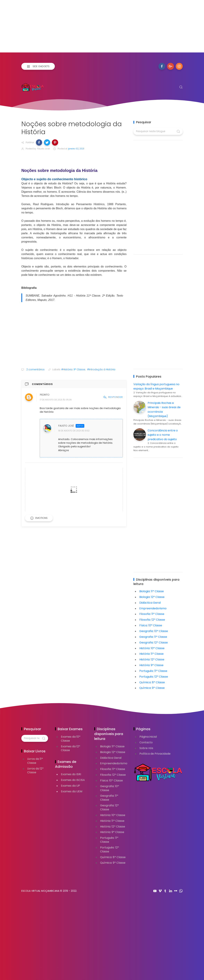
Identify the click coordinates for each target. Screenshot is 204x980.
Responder (113, 397)
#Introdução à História (101, 369)
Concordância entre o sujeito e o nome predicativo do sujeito (163, 435)
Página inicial (148, 737)
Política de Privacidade (155, 754)
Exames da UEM (72, 791)
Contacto (146, 742)
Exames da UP (70, 786)
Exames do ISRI (71, 774)
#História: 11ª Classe (73, 369)
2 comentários (35, 369)
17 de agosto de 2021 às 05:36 (56, 400)
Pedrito (45, 395)
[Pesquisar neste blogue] (158, 131)
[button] (39, 142)
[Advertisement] (102, 28)
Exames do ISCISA (73, 780)
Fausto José (66, 426)
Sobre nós (146, 748)
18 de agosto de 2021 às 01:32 (74, 431)
